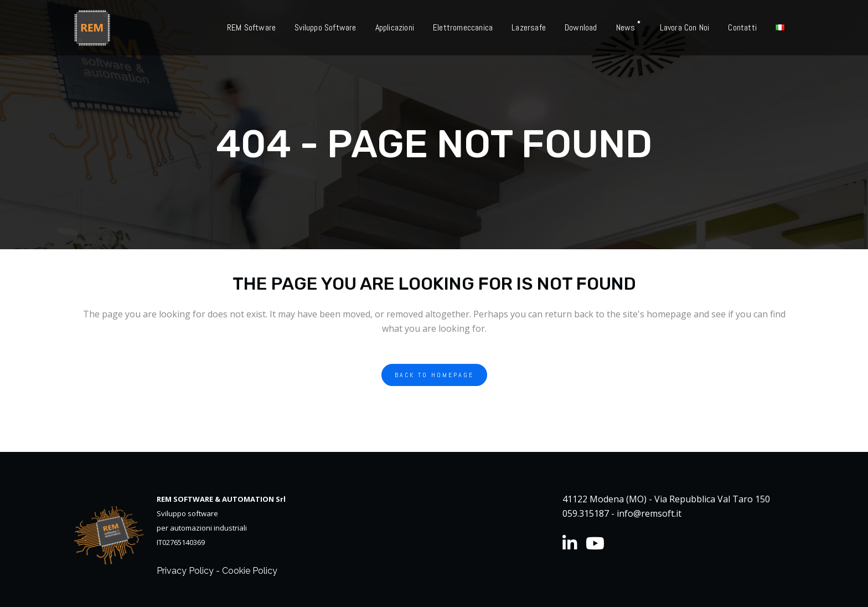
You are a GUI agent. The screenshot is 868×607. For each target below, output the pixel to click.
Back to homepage (434, 375)
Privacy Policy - (189, 571)
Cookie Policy (250, 571)
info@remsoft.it (649, 513)
